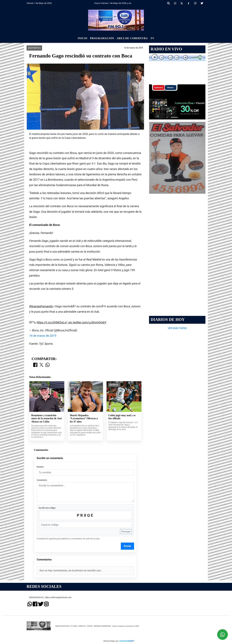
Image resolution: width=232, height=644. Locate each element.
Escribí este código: (47, 508)
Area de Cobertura (132, 38)
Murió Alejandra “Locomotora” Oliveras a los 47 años (84, 418)
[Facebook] (188, 3)
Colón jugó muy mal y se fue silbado (122, 417)
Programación (102, 38)
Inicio (82, 38)
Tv (152, 38)
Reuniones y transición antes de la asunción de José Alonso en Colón (47, 418)
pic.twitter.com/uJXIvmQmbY (87, 322)
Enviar (128, 546)
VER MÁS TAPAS (177, 328)
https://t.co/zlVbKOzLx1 (52, 322)
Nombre (40, 467)
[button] (169, 3)
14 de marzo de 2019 (43, 336)
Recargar (126, 531)
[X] (182, 3)
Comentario (42, 480)
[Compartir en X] (41, 365)
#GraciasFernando (41, 306)
